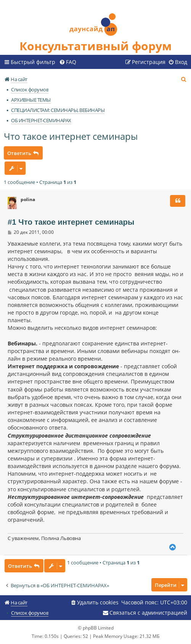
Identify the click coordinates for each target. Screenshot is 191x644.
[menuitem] (68, 62)
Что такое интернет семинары (71, 136)
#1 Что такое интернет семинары (71, 222)
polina (28, 200)
